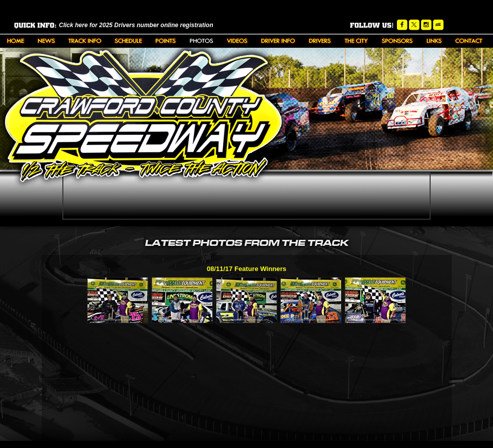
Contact (469, 41)
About (85, 41)
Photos (201, 41)
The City (356, 41)
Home (16, 41)
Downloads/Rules (278, 41)
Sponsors (397, 41)
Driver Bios (320, 41)
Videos (237, 41)
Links (434, 41)
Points (166, 41)
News (46, 41)
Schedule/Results (128, 41)
